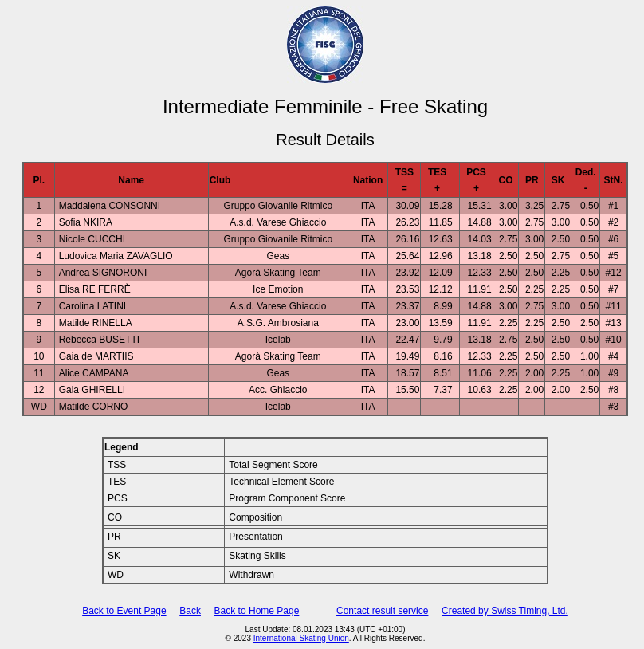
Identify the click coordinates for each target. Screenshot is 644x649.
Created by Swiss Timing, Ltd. (505, 611)
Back (190, 611)
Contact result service (382, 611)
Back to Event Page (124, 611)
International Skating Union (301, 638)
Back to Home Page (257, 611)
